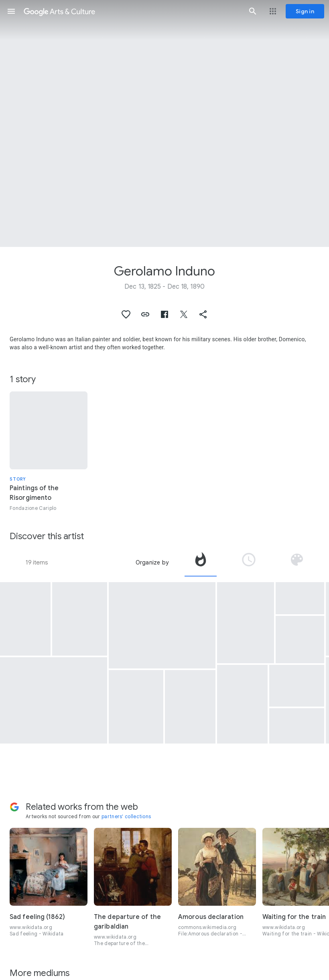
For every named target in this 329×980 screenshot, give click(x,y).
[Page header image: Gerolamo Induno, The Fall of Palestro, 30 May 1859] (164, 123)
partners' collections (126, 816)
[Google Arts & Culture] (132, 11)
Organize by (152, 562)
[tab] (201, 562)
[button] (11, 11)
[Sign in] (305, 11)
